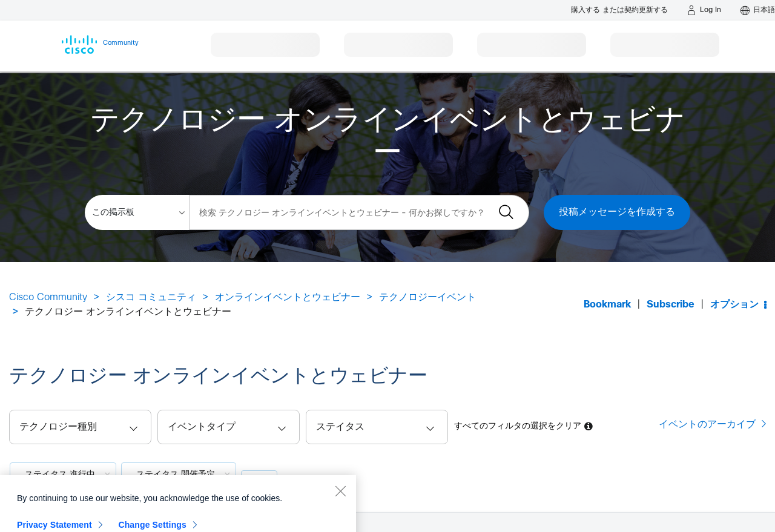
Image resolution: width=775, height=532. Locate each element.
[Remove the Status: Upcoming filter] (227, 474)
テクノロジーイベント (427, 297)
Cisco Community (48, 297)
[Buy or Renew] (619, 10)
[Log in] (704, 10)
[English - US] (758, 10)
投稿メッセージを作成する (617, 212)
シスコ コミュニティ (151, 297)
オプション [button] (734, 305)
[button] (377, 427)
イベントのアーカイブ (707, 424)
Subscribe (671, 305)
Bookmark (607, 305)
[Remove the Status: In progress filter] (107, 474)
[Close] (340, 516)
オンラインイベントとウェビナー (288, 297)
